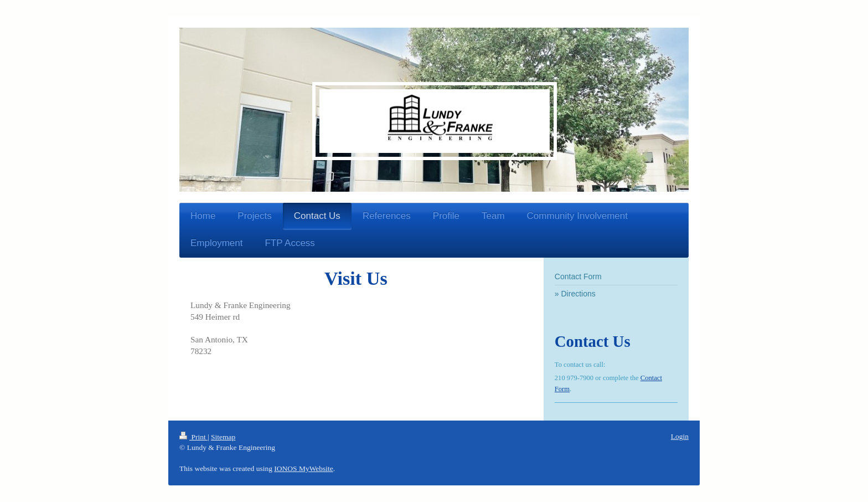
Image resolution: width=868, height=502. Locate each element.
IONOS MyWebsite (304, 468)
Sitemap (223, 437)
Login (680, 436)
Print (193, 437)
